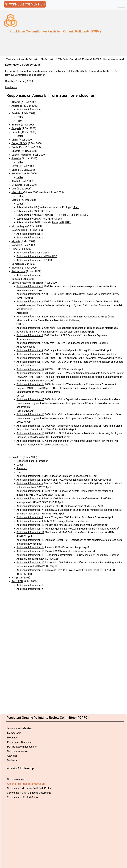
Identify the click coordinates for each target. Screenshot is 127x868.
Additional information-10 (30, 358)
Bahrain (16, 125)
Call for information (18, 751)
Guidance (12, 760)
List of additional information (32, 461)
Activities (12, 756)
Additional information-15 (30, 399)
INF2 (59, 215)
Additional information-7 (30, 343)
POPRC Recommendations (22, 747)
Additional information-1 (30, 234)
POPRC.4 (97, 59)
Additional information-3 (30, 302)
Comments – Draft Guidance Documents (29, 793)
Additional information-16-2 (63, 555)
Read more (11, 87)
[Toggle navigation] (121, 5)
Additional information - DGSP (33, 253)
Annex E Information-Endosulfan (26, 784)
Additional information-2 (30, 238)
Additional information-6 (30, 335)
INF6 (85, 215)
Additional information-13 (30, 540)
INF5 (79, 215)
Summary (22, 468)
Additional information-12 (30, 369)
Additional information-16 (30, 414)
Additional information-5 (30, 328)
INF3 (66, 215)
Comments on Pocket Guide (22, 797)
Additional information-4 (30, 317)
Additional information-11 (30, 362)
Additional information (29, 110)
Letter (20, 117)
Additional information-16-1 (32, 555)
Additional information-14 (30, 384)
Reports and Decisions (20, 742)
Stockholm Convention (29, 59)
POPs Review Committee (69, 59)
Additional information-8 (30, 350)
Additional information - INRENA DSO (37, 256)
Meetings (12, 738)
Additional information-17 (30, 426)
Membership (14, 733)
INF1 (53, 215)
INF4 (72, 215)
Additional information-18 (30, 433)
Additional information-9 (30, 354)
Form (19, 121)
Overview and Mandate (20, 728)
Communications (16, 779)
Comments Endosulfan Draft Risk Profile (29, 788)
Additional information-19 (30, 441)
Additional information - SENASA (34, 260)
